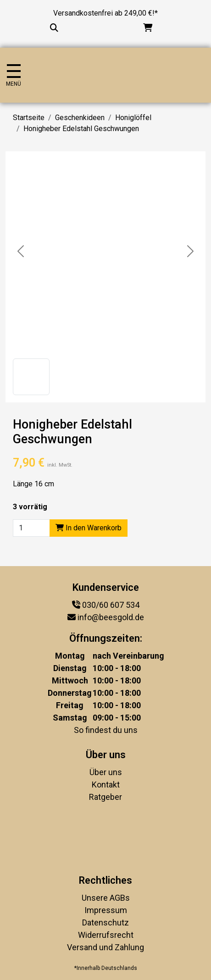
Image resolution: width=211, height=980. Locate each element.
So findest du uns (106, 730)
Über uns (106, 772)
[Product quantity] (31, 528)
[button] (31, 377)
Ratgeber (105, 797)
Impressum (106, 910)
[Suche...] (54, 28)
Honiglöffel (133, 118)
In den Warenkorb (89, 528)
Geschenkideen (80, 118)
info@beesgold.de (111, 617)
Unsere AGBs (106, 898)
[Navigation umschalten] (14, 75)
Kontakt (106, 785)
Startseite (29, 118)
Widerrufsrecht (106, 935)
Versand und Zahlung (105, 947)
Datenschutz (105, 922)
